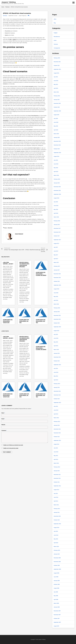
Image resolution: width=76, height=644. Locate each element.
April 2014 (56, 380)
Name (3, 413)
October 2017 (57, 236)
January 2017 (57, 270)
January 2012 (57, 471)
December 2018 (57, 187)
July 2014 (56, 368)
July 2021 (56, 77)
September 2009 (57, 569)
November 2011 (57, 478)
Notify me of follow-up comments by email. (13, 445)
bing (11, 39)
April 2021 (56, 88)
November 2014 (57, 357)
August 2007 (56, 626)
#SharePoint (10, 228)
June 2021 (56, 81)
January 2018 (57, 225)
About (55, 19)
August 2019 (56, 156)
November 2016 (57, 278)
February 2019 (57, 179)
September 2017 (57, 240)
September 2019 (57, 153)
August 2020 (56, 115)
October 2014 (57, 361)
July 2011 (56, 493)
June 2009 (56, 577)
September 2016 (57, 285)
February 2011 (57, 509)
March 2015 (56, 350)
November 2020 (57, 103)
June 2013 (56, 410)
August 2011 (56, 490)
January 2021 (57, 100)
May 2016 (56, 297)
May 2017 (56, 255)
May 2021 (56, 84)
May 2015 (56, 342)
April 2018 (56, 213)
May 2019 (56, 168)
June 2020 (56, 122)
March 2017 (56, 262)
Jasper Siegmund (19, 234)
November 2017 (57, 232)
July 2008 (56, 592)
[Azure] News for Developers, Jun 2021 (41, 321)
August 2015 (56, 331)
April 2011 (56, 501)
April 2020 (56, 130)
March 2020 (56, 134)
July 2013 (56, 406)
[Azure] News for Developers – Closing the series (41, 274)
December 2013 (57, 391)
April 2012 (56, 459)
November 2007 (57, 615)
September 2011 (57, 486)
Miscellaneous (57, 37)
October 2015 (57, 323)
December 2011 (57, 475)
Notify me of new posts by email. (11, 448)
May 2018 (56, 209)
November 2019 (57, 145)
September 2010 (57, 524)
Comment (4, 430)
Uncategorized (57, 48)
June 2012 (56, 452)
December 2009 (57, 558)
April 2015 (56, 346)
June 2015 (56, 338)
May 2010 (56, 539)
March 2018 (56, 217)
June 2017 (56, 251)
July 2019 (56, 160)
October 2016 (57, 281)
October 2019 (57, 149)
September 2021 (57, 69)
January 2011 (57, 512)
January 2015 (57, 353)
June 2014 (56, 372)
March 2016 (56, 304)
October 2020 (57, 107)
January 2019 (57, 183)
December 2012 (57, 429)
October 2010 (57, 520)
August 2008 (56, 588)
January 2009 (57, 581)
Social (55, 40)
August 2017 (56, 243)
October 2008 (57, 584)
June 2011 (56, 497)
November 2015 (57, 319)
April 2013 (56, 414)
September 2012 (57, 440)
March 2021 (56, 92)
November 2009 (57, 562)
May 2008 (56, 596)
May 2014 (56, 376)
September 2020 (57, 111)
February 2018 (57, 221)
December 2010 (57, 516)
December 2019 (57, 141)
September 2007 (57, 622)
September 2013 (57, 403)
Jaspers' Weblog (9, 2)
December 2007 (57, 611)
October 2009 (57, 565)
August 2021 (56, 73)
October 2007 (57, 618)
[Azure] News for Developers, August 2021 (8, 321)
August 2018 (56, 198)
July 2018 (56, 202)
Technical (5, 16)
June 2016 (56, 293)
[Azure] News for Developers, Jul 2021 (24, 321)
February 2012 (57, 467)
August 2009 (56, 573)
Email (3, 419)
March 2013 (56, 418)
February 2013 (57, 422)
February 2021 (57, 96)
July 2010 (56, 531)
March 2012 (56, 463)
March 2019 (56, 175)
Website (3, 425)
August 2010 (56, 528)
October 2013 (57, 399)
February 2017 (57, 266)
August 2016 (56, 289)
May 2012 (56, 456)
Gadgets (56, 33)
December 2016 (57, 274)
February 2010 (57, 550)
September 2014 (57, 365)
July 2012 (56, 448)
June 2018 (56, 206)
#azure (6, 228)
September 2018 (57, 194)
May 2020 (56, 126)
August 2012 (56, 444)
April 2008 (56, 599)
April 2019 (56, 172)
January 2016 (57, 312)
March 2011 (56, 505)
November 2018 (57, 190)
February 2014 (57, 384)
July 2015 (56, 334)
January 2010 (57, 554)
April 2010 (56, 543)
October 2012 (57, 437)
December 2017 (57, 228)
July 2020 (56, 118)
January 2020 (57, 137)
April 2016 (56, 300)
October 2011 (57, 482)
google (14, 39)
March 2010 (56, 546)
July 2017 (56, 247)
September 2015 (57, 327)
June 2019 (56, 164)
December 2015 (57, 315)
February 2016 (57, 308)
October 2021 (57, 65)
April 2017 (56, 259)
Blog (55, 23)
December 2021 (57, 62)
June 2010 (56, 535)
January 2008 (57, 607)
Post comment (7, 452)
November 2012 (57, 433)
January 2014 (57, 387)
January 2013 (57, 425)
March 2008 (56, 603)
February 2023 (57, 58)
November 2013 (57, 395)
